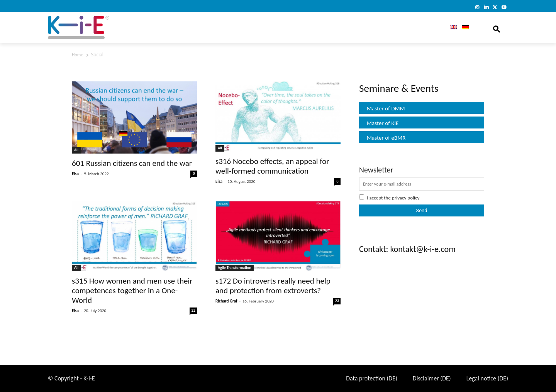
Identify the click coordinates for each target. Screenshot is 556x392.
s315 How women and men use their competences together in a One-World (132, 291)
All (76, 150)
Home (77, 55)
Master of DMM (386, 108)
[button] (497, 27)
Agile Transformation (235, 268)
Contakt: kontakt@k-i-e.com (407, 249)
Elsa (75, 174)
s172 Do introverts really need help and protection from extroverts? (273, 286)
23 (337, 301)
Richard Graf (226, 301)
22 (193, 310)
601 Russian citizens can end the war (132, 163)
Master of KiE (383, 123)
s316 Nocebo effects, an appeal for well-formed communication (272, 166)
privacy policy (406, 198)
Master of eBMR (386, 138)
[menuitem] (451, 27)
